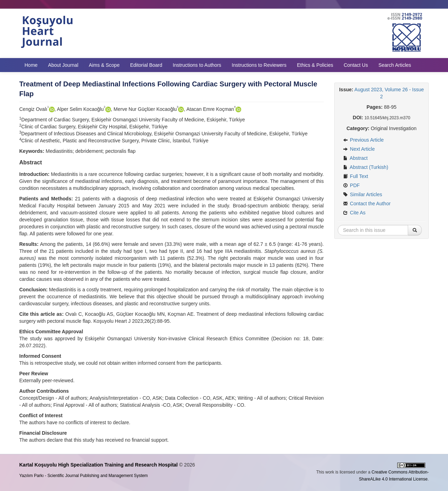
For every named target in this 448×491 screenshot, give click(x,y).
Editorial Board (146, 65)
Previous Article (363, 140)
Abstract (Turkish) (366, 167)
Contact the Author (367, 204)
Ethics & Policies (315, 65)
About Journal (63, 65)
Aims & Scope (104, 65)
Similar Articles (363, 194)
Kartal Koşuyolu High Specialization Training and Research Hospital (99, 465)
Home (31, 65)
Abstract (355, 158)
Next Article (359, 149)
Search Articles (395, 65)
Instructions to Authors (197, 65)
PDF (351, 185)
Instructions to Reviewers (259, 65)
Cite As (354, 213)
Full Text (356, 176)
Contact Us (356, 65)
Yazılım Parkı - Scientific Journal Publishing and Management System (83, 476)
